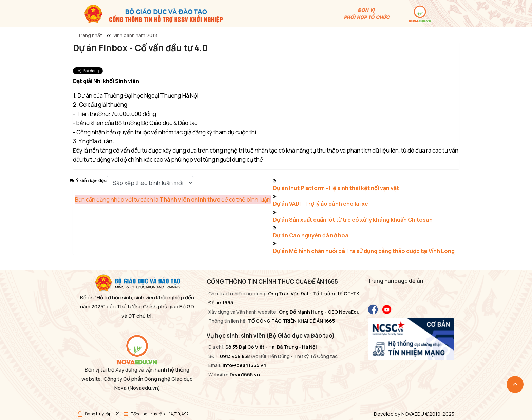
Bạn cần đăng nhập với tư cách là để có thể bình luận (173, 199)
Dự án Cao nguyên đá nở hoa (311, 235)
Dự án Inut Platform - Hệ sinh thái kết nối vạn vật (336, 188)
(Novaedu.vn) (144, 388)
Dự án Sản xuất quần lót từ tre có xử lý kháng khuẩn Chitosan (353, 220)
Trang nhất (90, 35)
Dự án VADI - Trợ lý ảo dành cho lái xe (321, 204)
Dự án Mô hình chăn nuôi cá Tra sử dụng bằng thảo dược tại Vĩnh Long (364, 251)
